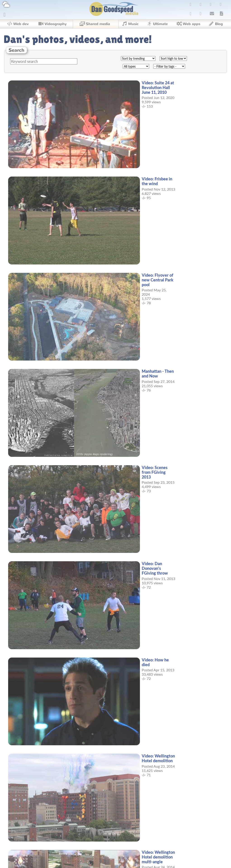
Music (130, 24)
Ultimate (157, 24)
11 (128, 843)
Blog (215, 24)
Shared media (94, 24)
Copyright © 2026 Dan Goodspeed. (115, 862)
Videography (52, 24)
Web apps (188, 24)
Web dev (18, 24)
